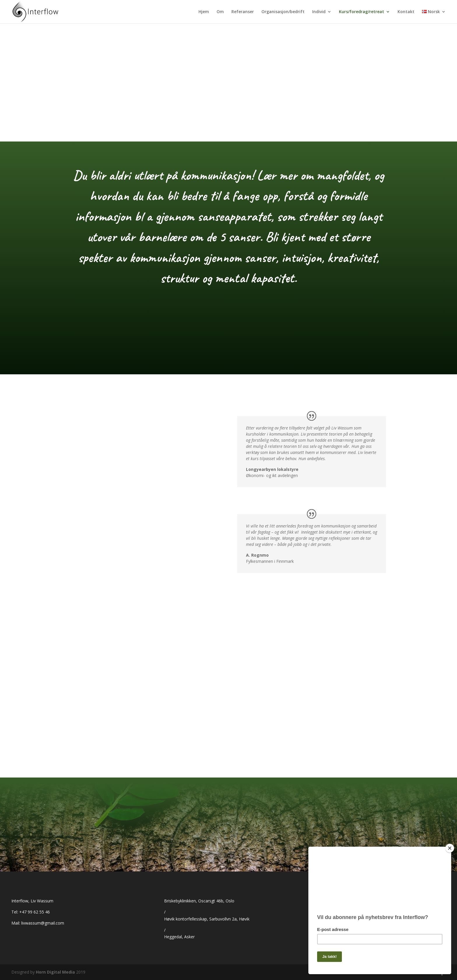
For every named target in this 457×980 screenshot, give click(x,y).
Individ (319, 12)
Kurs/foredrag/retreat (362, 12)
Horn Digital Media (55, 972)
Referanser (243, 12)
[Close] (450, 846)
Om (220, 12)
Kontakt (406, 12)
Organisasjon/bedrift (283, 12)
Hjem (204, 12)
